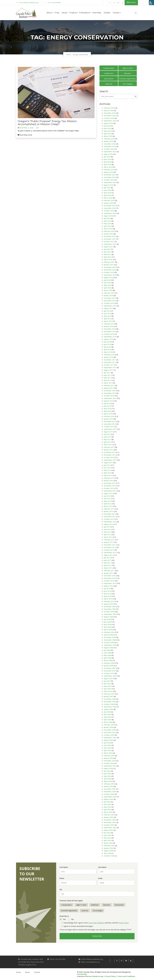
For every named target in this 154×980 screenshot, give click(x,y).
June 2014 (107, 468)
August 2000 (108, 851)
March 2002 (108, 843)
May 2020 (107, 285)
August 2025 (108, 123)
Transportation (109, 68)
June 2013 (107, 499)
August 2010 (108, 586)
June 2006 (107, 714)
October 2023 (109, 180)
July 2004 (107, 771)
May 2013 (107, 501)
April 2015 (107, 442)
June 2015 (107, 437)
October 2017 (109, 365)
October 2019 (109, 303)
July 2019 (107, 311)
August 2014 (108, 463)
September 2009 (110, 614)
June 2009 (107, 622)
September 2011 (110, 552)
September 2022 (110, 213)
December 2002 (110, 820)
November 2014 (110, 455)
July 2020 (107, 280)
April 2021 (107, 257)
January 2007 (109, 696)
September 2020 (110, 275)
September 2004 (110, 766)
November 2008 (110, 640)
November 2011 (110, 547)
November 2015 (110, 424)
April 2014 (107, 473)
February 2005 (109, 756)
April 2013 (107, 504)
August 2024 (108, 154)
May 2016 (107, 409)
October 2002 (109, 825)
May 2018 (107, 347)
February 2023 (109, 200)
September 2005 (110, 738)
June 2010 (107, 591)
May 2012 (107, 532)
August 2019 (108, 308)
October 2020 (109, 272)
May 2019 (107, 316)
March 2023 (108, 198)
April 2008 (107, 658)
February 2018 (109, 355)
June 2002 (107, 835)
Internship (97, 13)
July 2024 (107, 157)
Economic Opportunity (128, 79)
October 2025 (109, 118)
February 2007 (109, 694)
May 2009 (107, 624)
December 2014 (110, 452)
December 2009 (110, 606)
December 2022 (110, 206)
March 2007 (108, 691)
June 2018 (107, 344)
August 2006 (108, 709)
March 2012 (108, 537)
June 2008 (107, 653)
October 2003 (109, 794)
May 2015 (107, 439)
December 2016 (110, 391)
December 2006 (110, 699)
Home (68, 55)
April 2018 (107, 349)
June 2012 (107, 529)
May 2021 (107, 254)
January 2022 (109, 234)
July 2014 (107, 465)
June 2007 (107, 684)
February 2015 (109, 447)
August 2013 (108, 493)
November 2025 (110, 116)
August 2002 (108, 830)
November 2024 (110, 146)
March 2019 (108, 321)
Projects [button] (73, 13)
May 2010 (107, 594)
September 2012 (110, 522)
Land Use (109, 84)
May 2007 (107, 686)
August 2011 (108, 555)
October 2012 (109, 519)
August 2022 (108, 216)
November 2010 (110, 578)
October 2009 (109, 612)
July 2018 (107, 342)
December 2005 (110, 730)
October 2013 (109, 488)
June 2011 (107, 560)
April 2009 (107, 627)
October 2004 (109, 763)
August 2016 (108, 401)
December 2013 (110, 483)
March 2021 (108, 259)
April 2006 (107, 720)
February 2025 (109, 139)
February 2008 (109, 663)
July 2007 (107, 681)
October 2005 (109, 735)
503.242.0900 (56, 3)
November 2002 (110, 822)
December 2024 (110, 144)
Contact (37, 972)
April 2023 (107, 195)
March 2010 (108, 599)
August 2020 (108, 277)
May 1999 (107, 853)
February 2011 (109, 570)
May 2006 (107, 717)
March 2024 (108, 167)
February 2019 (109, 324)
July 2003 (107, 802)
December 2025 (110, 113)
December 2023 (110, 175)
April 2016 (107, 411)
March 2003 (108, 812)
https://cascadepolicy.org (90, 962)
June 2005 (107, 745)
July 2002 (107, 833)
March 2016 (108, 414)
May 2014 (107, 470)
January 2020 (109, 295)
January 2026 (109, 110)
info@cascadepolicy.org (31, 3)
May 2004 (107, 776)
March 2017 (108, 383)
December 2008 (110, 637)
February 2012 (109, 540)
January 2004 (109, 786)
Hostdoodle (82, 974)
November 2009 (110, 609)
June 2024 (107, 159)
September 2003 (110, 797)
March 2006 (108, 722)
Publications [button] (84, 13)
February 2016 (109, 416)
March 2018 (108, 352)
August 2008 (108, 648)
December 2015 (110, 421)
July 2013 (107, 496)
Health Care (109, 73)
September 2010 (110, 583)
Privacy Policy (124, 923)
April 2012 (107, 534)
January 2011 (109, 573)
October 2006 (109, 704)
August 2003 (108, 799)
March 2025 (108, 136)
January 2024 (109, 172)
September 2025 (110, 121)
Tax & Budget (127, 84)
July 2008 (107, 650)
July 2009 (107, 619)
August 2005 (108, 740)
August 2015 (108, 432)
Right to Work (128, 68)
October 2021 (109, 241)
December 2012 (110, 514)
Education (128, 73)
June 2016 (107, 406)
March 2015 (108, 445)
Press (57, 13)
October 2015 (109, 427)
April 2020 (107, 288)
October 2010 (109, 581)
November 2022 (110, 208)
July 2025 (107, 126)
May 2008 (107, 655)
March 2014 (108, 475)
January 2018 (109, 357)
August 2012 (108, 524)
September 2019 (110, 306)
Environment (109, 79)
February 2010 (109, 601)
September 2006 (110, 707)
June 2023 (107, 190)
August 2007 (108, 678)
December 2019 (110, 298)
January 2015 (109, 450)
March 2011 (108, 568)
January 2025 (109, 141)
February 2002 (109, 845)
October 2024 (109, 149)
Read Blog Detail (25, 135)
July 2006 (107, 712)
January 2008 (109, 666)
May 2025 (107, 131)
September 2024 (110, 152)
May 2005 (107, 748)
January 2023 (109, 203)
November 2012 (110, 517)
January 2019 (109, 326)
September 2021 (110, 244)
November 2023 (110, 177)
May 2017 (107, 378)
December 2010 (110, 576)
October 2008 (109, 642)
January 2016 (109, 419)
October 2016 (109, 396)
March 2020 (108, 290)
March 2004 (108, 781)
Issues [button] (64, 13)
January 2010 (109, 604)
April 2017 (107, 380)
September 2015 (110, 429)
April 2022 (107, 226)
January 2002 (109, 848)
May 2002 (107, 838)
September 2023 (110, 182)
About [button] (49, 13)
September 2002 (110, 828)
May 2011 (107, 563)
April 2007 (107, 689)
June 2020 (107, 283)
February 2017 (109, 385)
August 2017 (108, 370)
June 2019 (107, 313)
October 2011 (109, 550)
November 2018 (110, 331)
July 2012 (107, 527)
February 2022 (109, 231)
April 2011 (107, 565)
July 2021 (107, 249)
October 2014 (109, 457)
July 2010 (107, 588)
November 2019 (110, 301)
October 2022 (109, 211)
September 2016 (110, 398)
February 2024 (109, 170)
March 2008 (108, 660)
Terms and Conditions (96, 923)
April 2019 (107, 319)
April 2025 (107, 134)
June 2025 (107, 128)
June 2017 (107, 375)
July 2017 (107, 373)
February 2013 (109, 509)
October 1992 (109, 856)
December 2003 (110, 789)
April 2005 (107, 750)
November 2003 (110, 792)
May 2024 (107, 162)
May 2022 (107, 224)
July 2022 (107, 218)
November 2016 (110, 393)
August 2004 (108, 768)
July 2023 (107, 188)
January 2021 (109, 265)
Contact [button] (116, 13)
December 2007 (110, 668)
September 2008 (110, 645)
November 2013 (110, 486)
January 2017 (109, 388)
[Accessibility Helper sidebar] (151, 3)
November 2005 (110, 732)
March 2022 (108, 229)
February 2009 (109, 632)
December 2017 (110, 360)
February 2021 (109, 262)
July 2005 (107, 743)
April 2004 (107, 779)
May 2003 (107, 807)
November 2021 (110, 239)
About (27, 972)
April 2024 (107, 164)
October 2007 (109, 673)
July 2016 (107, 403)
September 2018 (110, 337)
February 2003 (109, 815)
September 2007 (110, 676)
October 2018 (109, 334)
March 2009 (108, 630)
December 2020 (110, 267)
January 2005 (109, 758)
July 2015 (107, 434)
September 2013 (110, 491)
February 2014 (109, 478)
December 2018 (110, 329)
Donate (131, 2)
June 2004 (107, 774)
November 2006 (110, 702)
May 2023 (107, 193)
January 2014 (109, 481)
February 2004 (109, 784)
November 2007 (110, 671)
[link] (105, 3)
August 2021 (108, 247)
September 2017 (110, 367)
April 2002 (107, 840)
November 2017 (110, 362)
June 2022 (107, 221)
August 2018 (108, 339)
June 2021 (107, 252)
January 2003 (109, 817)
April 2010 (107, 596)
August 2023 (108, 185)
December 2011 (110, 545)
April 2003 (107, 810)
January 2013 (109, 511)
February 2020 (109, 293)
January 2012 (109, 542)
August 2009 (108, 617)
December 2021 (110, 236)
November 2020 (110, 270)
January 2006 (109, 727)
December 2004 (110, 761)
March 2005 (108, 753)
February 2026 (109, 108)
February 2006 (109, 725)
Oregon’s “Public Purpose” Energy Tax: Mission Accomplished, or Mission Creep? (47, 123)
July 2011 (107, 558)
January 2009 (109, 635)
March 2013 (108, 506)
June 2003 (107, 804)
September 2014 (110, 460)
